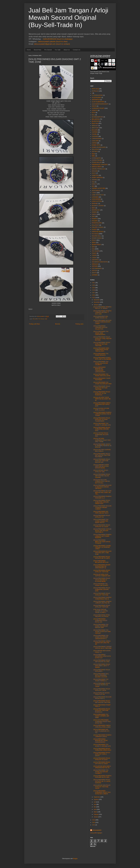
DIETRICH (95, 152)
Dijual (93, 154)
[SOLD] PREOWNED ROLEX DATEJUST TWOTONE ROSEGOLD (102, 710)
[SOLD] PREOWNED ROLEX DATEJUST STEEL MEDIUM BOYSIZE (102, 339)
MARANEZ (95, 204)
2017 (94, 293)
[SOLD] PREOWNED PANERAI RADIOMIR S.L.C (102, 497)
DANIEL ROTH (96, 145)
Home (29, 50)
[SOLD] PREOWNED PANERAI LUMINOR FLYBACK (102, 736)
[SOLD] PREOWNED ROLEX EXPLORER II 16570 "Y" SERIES (102, 666)
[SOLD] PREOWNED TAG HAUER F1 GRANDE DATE (102, 424)
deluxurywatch (97, 830)
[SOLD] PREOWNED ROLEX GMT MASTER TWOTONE (102, 702)
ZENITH (94, 273)
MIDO (94, 208)
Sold (46, 319)
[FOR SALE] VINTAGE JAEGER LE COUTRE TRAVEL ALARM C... (101, 611)
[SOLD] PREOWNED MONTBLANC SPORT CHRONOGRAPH (101, 741)
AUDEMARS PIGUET (98, 108)
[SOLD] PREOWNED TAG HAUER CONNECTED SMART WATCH (101, 521)
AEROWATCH (96, 100)
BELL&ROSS (96, 119)
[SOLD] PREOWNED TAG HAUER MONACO (101, 354)
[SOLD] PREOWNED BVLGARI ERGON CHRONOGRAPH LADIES (102, 322)
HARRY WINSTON (97, 178)
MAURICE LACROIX (98, 206)
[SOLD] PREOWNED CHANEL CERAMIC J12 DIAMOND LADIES (102, 547)
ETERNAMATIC (96, 158)
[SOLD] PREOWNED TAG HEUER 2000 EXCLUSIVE (102, 375)
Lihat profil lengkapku (96, 833)
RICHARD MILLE (97, 236)
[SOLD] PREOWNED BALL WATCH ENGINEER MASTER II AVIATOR (101, 675)
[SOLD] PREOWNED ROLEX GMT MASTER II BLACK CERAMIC (102, 476)
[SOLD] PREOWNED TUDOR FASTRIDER (102, 379)
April (95, 809)
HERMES (95, 180)
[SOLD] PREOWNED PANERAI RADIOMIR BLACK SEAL (102, 777)
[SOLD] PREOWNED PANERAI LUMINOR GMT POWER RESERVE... (102, 536)
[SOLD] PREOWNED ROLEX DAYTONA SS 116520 (102, 763)
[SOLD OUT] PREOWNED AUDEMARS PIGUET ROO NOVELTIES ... (102, 722)
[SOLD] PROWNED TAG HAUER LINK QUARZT (101, 585)
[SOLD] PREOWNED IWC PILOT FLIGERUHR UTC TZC (101, 731)
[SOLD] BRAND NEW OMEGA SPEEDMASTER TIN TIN (102, 767)
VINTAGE (95, 266)
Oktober (96, 305)
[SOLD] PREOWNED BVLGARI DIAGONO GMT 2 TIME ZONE (102, 553)
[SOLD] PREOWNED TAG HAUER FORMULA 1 (101, 680)
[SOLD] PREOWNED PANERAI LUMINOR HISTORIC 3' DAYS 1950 (102, 312)
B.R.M (94, 113)
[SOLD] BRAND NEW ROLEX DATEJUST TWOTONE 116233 (102, 787)
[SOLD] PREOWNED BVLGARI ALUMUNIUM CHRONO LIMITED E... (102, 487)
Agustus (96, 799)
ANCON (94, 106)
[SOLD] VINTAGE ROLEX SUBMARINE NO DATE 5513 (101, 435)
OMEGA (94, 214)
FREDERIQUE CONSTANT (100, 165)
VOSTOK (95, 271)
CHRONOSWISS (97, 139)
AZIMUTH (95, 110)
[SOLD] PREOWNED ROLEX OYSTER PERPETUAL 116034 (102, 685)
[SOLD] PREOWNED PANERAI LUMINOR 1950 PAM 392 (102, 602)
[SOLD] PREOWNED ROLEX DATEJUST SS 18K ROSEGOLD (102, 393)
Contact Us (76, 50)
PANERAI (95, 219)
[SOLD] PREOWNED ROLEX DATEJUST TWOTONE (102, 571)
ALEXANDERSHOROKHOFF (100, 104)
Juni (95, 804)
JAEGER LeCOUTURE (98, 188)
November (97, 302)
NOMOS (94, 212)
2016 (94, 295)
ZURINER (95, 275)
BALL (93, 115)
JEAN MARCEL (96, 191)
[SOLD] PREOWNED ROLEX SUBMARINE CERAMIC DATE (102, 429)
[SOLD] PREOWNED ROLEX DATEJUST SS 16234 (102, 759)
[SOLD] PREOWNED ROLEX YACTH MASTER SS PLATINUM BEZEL (102, 580)
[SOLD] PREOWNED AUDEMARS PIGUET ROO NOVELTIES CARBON (102, 792)
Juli (95, 802)
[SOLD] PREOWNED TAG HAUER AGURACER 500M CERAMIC (102, 632)
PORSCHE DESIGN (98, 232)
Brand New (38, 50)
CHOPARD (95, 136)
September (97, 797)
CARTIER (95, 132)
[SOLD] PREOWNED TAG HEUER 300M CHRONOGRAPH (101, 333)
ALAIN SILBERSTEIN (98, 102)
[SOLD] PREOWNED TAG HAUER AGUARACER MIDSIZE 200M (101, 626)
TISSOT (94, 253)
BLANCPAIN (95, 121)
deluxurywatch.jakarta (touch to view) (53, 42)
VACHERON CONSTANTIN (100, 262)
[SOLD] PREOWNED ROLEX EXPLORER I (102, 671)
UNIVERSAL (95, 260)
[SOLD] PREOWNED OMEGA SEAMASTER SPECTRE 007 (102, 643)
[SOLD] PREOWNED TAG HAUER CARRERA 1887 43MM (101, 716)
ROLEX (94, 240)
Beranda (58, 324)
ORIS (93, 216)
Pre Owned (48, 50)
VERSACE (95, 264)
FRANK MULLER (97, 162)
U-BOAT (94, 258)
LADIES (94, 193)
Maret (95, 812)
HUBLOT (94, 184)
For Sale (58, 50)
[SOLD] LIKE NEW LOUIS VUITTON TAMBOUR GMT (102, 575)
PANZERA (95, 221)
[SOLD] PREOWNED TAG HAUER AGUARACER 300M (102, 383)
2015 (94, 298)
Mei (95, 807)
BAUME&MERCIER (98, 117)
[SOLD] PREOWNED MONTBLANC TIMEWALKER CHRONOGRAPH (99, 370)
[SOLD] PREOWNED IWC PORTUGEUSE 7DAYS (101, 512)
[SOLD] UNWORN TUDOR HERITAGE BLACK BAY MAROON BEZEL (101, 466)
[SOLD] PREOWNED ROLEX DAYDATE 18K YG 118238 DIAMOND (102, 781)
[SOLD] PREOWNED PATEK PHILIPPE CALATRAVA (102, 616)
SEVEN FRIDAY (97, 245)
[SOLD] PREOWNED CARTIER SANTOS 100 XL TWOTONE (102, 647)
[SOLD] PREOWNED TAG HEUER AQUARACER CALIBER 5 (101, 363)
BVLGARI (35, 319)
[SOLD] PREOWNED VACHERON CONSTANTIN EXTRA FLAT (102, 656)
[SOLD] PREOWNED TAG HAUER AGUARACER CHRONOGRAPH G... (101, 637)
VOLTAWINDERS (97, 268)
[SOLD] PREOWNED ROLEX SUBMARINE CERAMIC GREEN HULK (102, 502)
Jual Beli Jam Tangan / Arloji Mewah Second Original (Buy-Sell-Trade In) (68, 18)
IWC (93, 186)
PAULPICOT (95, 225)
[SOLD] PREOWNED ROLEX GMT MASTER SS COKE (102, 661)
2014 (94, 820)
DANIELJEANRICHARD (99, 147)
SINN (93, 247)
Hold (93, 182)
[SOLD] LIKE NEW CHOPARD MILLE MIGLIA (102, 450)
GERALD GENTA (97, 167)
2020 (94, 285)
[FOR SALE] (95, 89)
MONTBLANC (96, 210)
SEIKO (94, 242)
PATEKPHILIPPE (97, 223)
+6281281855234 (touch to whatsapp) (57, 39)
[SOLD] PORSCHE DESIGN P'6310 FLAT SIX (101, 694)
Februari (96, 814)
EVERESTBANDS (97, 160)
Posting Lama (79, 324)
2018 (94, 290)
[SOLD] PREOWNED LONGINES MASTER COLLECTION (100, 328)
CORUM (94, 143)
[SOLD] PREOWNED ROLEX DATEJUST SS (102, 516)
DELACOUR (95, 149)
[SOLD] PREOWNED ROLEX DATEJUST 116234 (102, 690)
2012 (94, 825)
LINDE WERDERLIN (98, 195)
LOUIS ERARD (96, 199)
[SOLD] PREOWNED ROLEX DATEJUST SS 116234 (102, 526)
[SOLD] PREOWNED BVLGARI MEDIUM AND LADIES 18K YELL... (102, 492)
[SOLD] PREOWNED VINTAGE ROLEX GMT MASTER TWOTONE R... (102, 531)
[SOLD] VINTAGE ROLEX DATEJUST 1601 (101, 471)
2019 (94, 288)
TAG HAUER (96, 251)
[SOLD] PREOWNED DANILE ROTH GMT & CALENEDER (102, 358)
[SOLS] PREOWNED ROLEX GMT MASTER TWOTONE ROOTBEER (102, 455)
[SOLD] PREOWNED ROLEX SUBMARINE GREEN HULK (102, 749)
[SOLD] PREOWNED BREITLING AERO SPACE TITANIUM (102, 542)
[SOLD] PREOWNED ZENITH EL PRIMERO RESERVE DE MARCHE (102, 446)
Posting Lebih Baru (34, 324)
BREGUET (95, 126)
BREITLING (95, 128)
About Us (67, 50)
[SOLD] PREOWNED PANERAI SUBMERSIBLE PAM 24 (102, 598)
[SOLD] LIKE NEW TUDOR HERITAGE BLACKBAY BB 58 (102, 399)
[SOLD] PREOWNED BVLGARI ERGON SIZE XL (102, 698)
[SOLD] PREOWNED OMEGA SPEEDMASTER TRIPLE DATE (102, 404)
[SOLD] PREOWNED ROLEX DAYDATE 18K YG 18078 (102, 558)
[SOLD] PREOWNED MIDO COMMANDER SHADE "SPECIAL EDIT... (101, 350)
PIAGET (94, 230)
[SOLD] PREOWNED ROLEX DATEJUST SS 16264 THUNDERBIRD (102, 420)
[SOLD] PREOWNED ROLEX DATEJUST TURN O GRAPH (102, 754)
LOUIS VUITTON (97, 201)
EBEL (94, 156)
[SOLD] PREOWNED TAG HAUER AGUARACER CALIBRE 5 (101, 772)
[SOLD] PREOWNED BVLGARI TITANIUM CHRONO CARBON (102, 507)
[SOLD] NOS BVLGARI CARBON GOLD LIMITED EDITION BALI (102, 481)
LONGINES (95, 197)
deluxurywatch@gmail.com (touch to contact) (52, 44)
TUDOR (94, 255)
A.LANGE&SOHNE (97, 95)
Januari (96, 817)
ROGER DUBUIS (97, 238)
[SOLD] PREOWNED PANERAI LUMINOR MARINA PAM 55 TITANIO (102, 414)
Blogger (75, 859)
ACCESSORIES (97, 98)
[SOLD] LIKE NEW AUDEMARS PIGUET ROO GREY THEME (102, 440)
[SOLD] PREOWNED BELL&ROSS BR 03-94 (101, 562)
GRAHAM (95, 171)
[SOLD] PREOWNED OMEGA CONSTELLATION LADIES (102, 726)
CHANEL (94, 134)
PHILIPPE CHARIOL (98, 227)
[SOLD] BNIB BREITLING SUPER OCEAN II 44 (101, 317)
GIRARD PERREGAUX (99, 169)
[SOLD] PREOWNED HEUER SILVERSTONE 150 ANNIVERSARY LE (102, 566)
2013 (94, 822)
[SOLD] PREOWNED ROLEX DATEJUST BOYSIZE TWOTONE (102, 344)
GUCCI (94, 173)
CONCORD (95, 141)
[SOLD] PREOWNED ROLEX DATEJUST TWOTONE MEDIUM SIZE (102, 461)
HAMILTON (95, 175)
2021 (94, 283)
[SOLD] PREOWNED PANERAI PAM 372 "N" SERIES (102, 308)
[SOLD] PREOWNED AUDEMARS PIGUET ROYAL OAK (100, 620)
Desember (97, 300)
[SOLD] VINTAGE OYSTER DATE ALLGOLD (101, 409)
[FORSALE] (95, 91)
